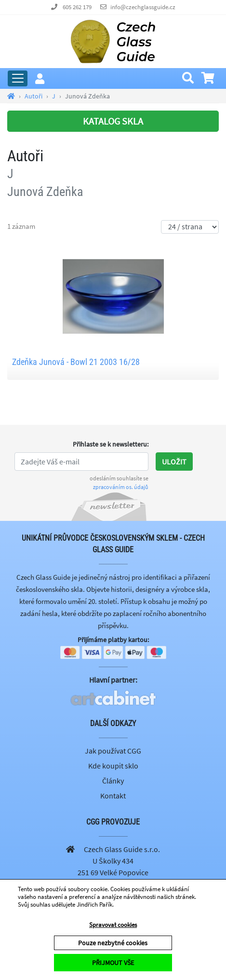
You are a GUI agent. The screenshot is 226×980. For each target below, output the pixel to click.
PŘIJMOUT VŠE (113, 963)
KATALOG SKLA (113, 121)
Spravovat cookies (113, 925)
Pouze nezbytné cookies (113, 943)
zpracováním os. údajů (121, 487)
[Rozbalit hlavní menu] (18, 78)
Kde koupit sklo (113, 766)
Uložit (174, 462)
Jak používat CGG (113, 751)
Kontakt (113, 796)
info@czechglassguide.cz (143, 7)
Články (113, 781)
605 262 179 (77, 7)
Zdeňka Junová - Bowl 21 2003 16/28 (76, 362)
